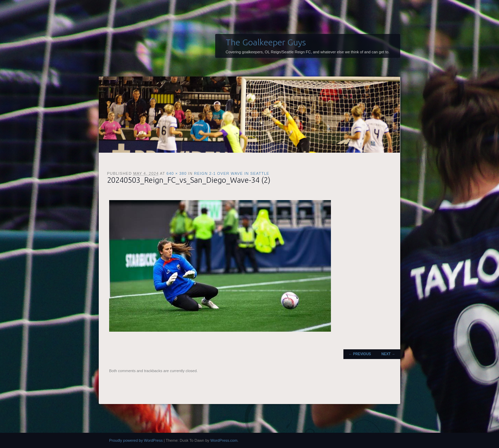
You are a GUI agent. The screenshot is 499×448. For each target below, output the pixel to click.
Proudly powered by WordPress (136, 440)
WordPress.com (224, 440)
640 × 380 (177, 173)
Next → (388, 354)
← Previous (360, 354)
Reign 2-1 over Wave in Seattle (232, 173)
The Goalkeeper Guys (266, 42)
